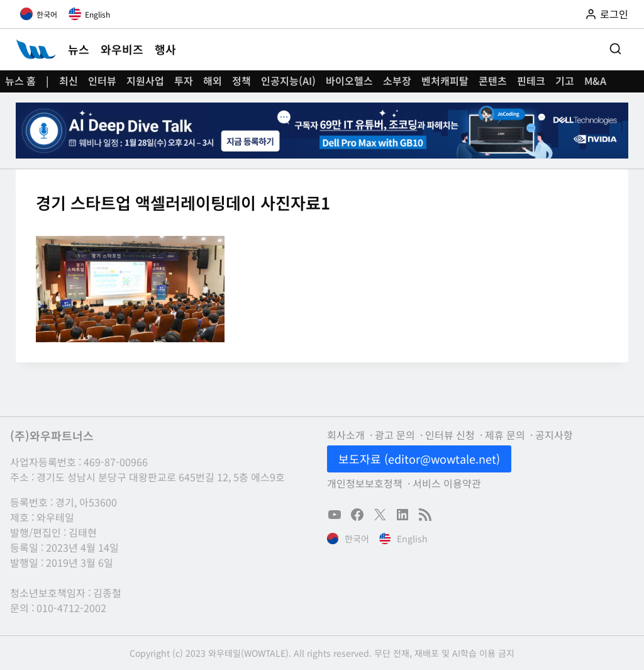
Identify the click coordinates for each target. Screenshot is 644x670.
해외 (213, 81)
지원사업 (145, 81)
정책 (241, 81)
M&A (595, 81)
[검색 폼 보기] (615, 49)
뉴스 (79, 49)
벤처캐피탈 (445, 81)
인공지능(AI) (288, 81)
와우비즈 (122, 49)
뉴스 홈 (20, 81)
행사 (165, 49)
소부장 (397, 81)
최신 (69, 81)
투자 (184, 81)
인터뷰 (102, 81)
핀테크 (531, 81)
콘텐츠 (493, 81)
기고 (565, 81)
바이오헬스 (349, 81)
